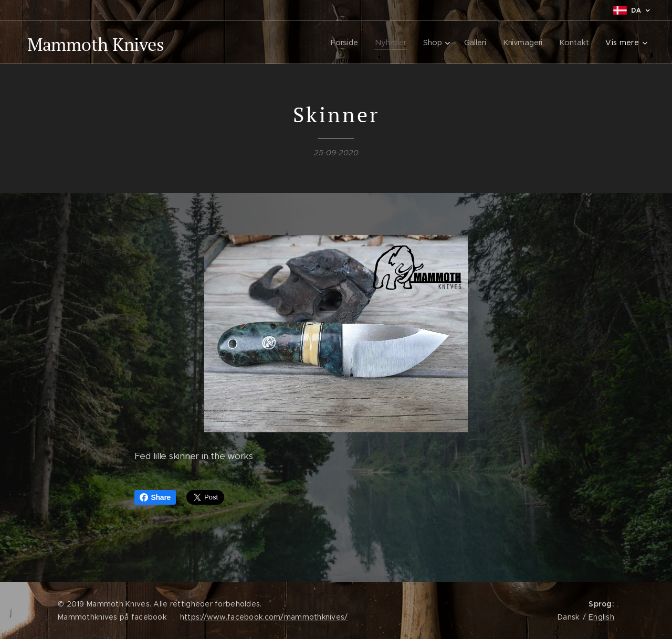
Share (155, 497)
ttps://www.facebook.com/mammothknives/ (266, 617)
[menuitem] (345, 42)
